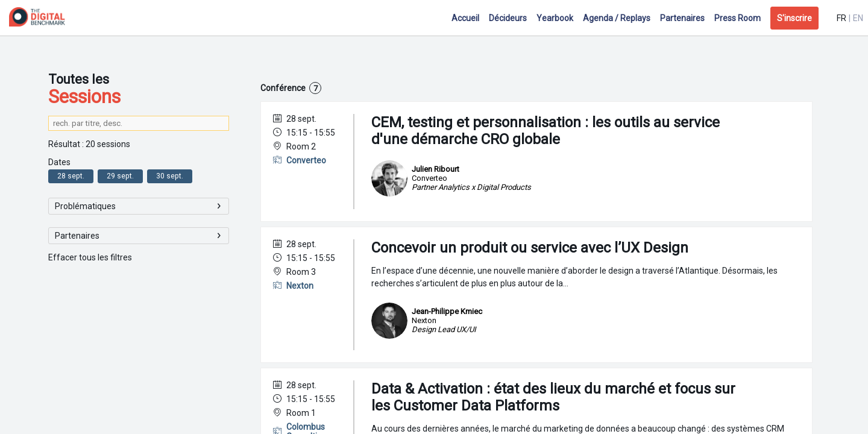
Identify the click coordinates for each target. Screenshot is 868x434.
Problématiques (85, 206)
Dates (59, 162)
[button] (794, 18)
